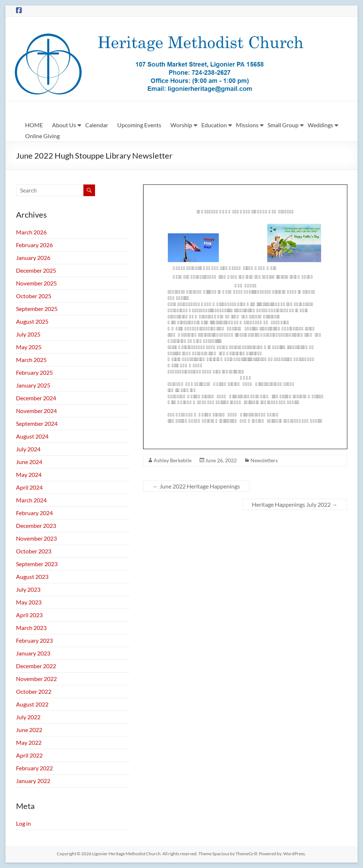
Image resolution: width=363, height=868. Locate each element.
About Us (64, 125)
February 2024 (34, 513)
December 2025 (36, 270)
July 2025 (28, 334)
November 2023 (36, 538)
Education (214, 125)
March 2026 (31, 232)
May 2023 (29, 602)
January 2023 (33, 653)
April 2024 (29, 487)
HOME (34, 125)
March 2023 (31, 628)
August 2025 (32, 321)
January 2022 (33, 781)
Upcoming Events (139, 125)
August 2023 (32, 577)
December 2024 (36, 398)
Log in (23, 823)
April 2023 (29, 615)
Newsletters (264, 460)
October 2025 (34, 296)
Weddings (320, 125)
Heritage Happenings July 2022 (295, 504)
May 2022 (29, 742)
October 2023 (34, 551)
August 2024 (32, 436)
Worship (181, 125)
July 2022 (28, 717)
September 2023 (37, 564)
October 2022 (34, 691)
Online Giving (42, 136)
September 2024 (37, 423)
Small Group (283, 125)
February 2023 (34, 640)
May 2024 (29, 474)
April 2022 (29, 755)
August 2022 (32, 704)
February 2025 (34, 372)
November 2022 (36, 679)
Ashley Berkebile (173, 460)
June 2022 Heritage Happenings (196, 486)
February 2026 (34, 245)
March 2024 (31, 500)
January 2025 (33, 385)
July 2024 (28, 449)
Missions (247, 125)
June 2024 (29, 462)
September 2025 (37, 309)
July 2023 (28, 589)
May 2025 (29, 347)
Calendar (97, 125)
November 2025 (36, 283)
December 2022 (36, 666)
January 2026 (33, 258)
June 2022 (29, 730)
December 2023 (36, 526)
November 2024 (36, 411)
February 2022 (34, 768)
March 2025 (31, 360)
